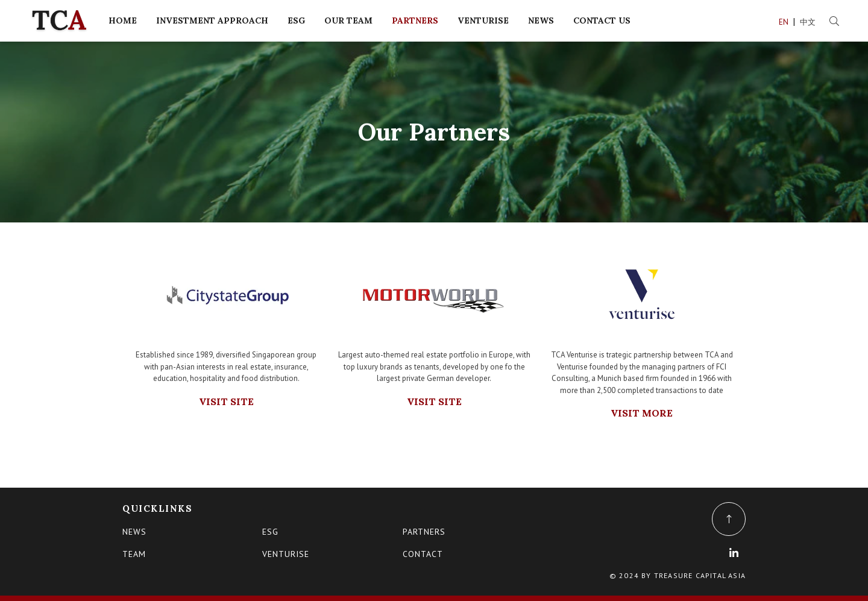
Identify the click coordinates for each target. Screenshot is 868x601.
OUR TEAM (348, 20)
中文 (809, 22)
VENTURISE (483, 20)
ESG (296, 20)
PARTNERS (415, 20)
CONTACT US (602, 20)
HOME (123, 20)
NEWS (541, 20)
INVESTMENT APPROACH (212, 20)
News (134, 532)
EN (785, 22)
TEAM (134, 554)
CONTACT (423, 554)
